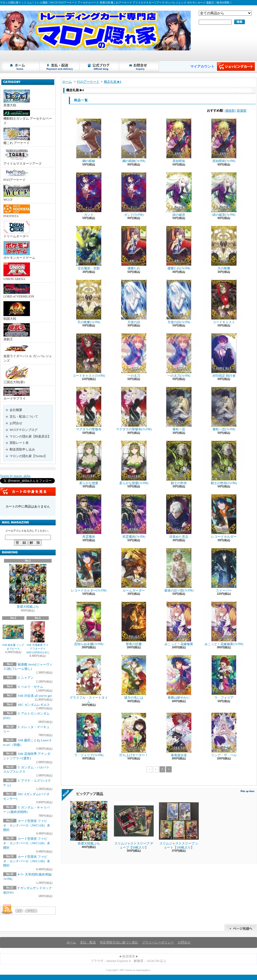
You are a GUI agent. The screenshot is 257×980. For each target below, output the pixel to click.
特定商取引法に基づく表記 (119, 942)
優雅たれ (134, 248)
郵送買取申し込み (22, 449)
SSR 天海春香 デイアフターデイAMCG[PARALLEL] (38, 638)
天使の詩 (134, 302)
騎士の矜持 (179, 463)
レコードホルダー (224, 516)
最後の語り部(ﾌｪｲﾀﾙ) (179, 570)
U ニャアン (26, 678)
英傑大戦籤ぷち (28, 586)
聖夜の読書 (134, 624)
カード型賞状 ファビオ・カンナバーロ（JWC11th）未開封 (27, 825)
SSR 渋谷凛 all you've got (35, 696)
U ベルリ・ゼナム (30, 687)
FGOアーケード (17, 175)
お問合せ (139, 67)
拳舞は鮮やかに (179, 677)
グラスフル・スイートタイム (89, 679)
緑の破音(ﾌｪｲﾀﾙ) (224, 194)
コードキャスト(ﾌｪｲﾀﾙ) (89, 355)
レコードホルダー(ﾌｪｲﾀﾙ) (89, 570)
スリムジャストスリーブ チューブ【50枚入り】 (134, 825)
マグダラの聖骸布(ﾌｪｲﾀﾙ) (134, 409)
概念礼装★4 (113, 82)
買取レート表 (19, 443)
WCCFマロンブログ (24, 430)
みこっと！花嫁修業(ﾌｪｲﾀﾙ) (224, 624)
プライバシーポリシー (158, 942)
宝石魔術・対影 (89, 248)
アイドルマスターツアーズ (23, 157)
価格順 (230, 111)
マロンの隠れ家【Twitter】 (28, 456)
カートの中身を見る (28, 492)
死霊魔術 (89, 516)
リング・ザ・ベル (224, 735)
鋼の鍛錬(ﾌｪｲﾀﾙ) (134, 141)
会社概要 (16, 410)
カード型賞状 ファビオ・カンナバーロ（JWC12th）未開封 (27, 843)
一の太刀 (134, 355)
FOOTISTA (17, 211)
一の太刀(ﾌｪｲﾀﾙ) (179, 355)
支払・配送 (88, 942)
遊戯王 (17, 332)
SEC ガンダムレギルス (34, 705)
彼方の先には (134, 677)
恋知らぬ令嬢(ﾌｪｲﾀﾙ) (89, 624)
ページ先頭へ (241, 928)
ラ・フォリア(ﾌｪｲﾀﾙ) (89, 735)
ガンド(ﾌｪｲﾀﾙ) (134, 194)
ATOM (32, 911)
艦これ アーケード (17, 136)
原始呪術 (179, 141)
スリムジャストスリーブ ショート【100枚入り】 (179, 825)
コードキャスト (224, 302)
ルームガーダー (134, 570)
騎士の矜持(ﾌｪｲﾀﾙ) (224, 463)
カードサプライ (17, 394)
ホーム (20, 67)
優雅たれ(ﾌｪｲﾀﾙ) (179, 248)
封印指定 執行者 (224, 355)
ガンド (89, 194)
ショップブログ (100, 67)
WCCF (17, 193)
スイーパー (224, 570)
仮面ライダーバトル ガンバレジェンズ (28, 353)
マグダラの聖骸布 (89, 409)
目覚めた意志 (179, 516)
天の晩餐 (224, 248)
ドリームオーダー (17, 229)
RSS (19, 911)
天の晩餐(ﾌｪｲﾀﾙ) (89, 302)
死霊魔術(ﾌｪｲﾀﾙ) (134, 516)
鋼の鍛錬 (89, 141)
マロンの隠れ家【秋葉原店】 (30, 436)
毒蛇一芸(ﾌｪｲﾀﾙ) (224, 409)
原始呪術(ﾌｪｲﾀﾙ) (224, 141)
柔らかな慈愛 (89, 463)
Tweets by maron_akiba (15, 476)
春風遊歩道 (179, 735)
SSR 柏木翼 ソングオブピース (13, 636)
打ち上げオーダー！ (134, 735)
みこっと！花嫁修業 (179, 624)
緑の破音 (179, 194)
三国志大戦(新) (17, 375)
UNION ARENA (17, 272)
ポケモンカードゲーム (19, 250)
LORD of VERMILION (19, 291)
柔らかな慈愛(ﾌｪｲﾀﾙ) (134, 463)
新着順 (242, 111)
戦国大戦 (17, 311)
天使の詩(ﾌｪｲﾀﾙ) (179, 302)
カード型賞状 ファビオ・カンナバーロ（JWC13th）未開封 (27, 861)
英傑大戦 (17, 98)
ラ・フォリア (224, 677)
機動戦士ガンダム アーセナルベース (28, 117)
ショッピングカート (236, 67)
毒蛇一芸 (179, 409)
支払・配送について (60, 67)
